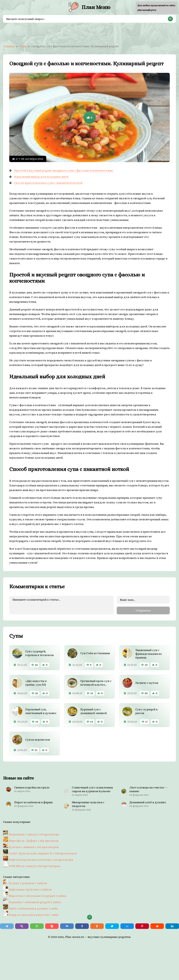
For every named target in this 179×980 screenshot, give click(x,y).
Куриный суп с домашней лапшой (94, 711)
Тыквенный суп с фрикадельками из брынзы (149, 654)
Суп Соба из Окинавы (95, 653)
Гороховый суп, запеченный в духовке (41, 711)
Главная (9, 46)
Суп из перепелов (38, 740)
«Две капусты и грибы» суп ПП (36, 683)
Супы (23, 46)
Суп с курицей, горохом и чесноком (39, 653)
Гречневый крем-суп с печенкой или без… (96, 683)
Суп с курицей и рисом (146, 711)
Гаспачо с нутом (147, 683)
